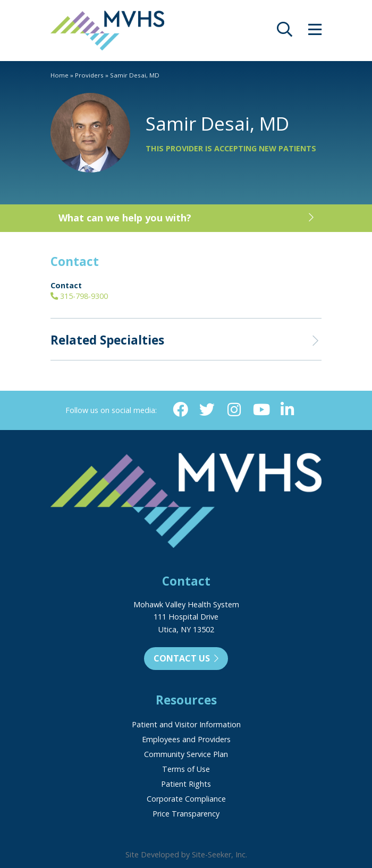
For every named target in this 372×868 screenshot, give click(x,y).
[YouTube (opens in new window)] (261, 410)
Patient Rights (186, 784)
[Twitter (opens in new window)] (207, 410)
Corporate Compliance (186, 799)
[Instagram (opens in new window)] (234, 410)
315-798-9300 (79, 296)
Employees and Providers (186, 739)
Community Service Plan (186, 754)
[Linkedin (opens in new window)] (288, 410)
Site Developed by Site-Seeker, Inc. (186, 854)
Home (60, 75)
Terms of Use (186, 769)
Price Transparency (186, 814)
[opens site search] (285, 32)
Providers (89, 75)
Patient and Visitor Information (186, 724)
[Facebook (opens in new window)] (180, 410)
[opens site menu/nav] (315, 32)
